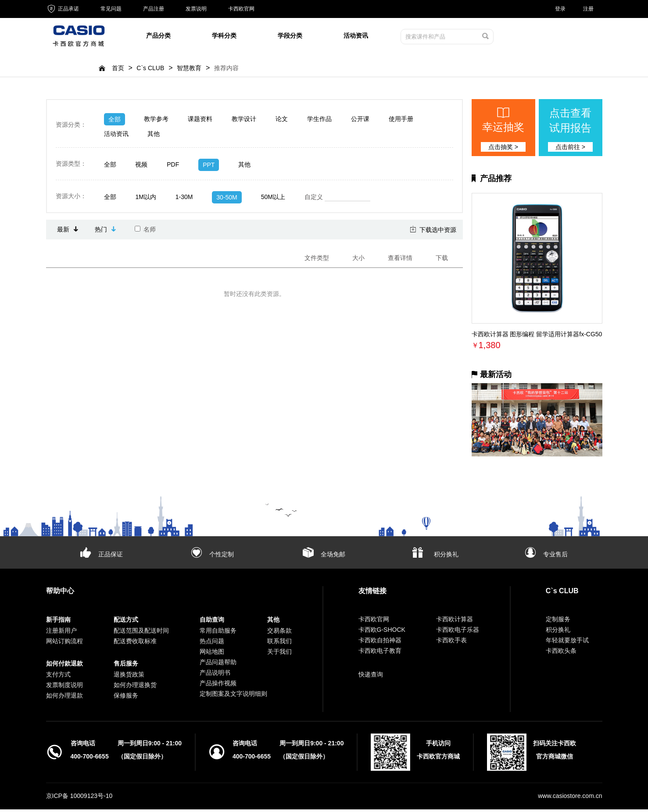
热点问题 (212, 644)
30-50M (227, 200)
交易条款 (279, 633)
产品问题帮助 (218, 665)
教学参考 (156, 121)
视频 (141, 167)
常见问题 (111, 9)
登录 (560, 9)
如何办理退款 (64, 698)
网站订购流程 (64, 644)
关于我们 (279, 654)
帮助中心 (60, 593)
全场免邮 (333, 557)
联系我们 (279, 644)
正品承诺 (63, 9)
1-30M (184, 199)
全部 (115, 122)
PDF (173, 167)
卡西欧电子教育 (380, 653)
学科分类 (224, 37)
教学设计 (244, 121)
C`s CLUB (150, 71)
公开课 (360, 121)
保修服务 (126, 698)
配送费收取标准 (135, 644)
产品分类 (158, 37)
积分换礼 (446, 557)
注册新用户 (61, 633)
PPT (209, 167)
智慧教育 (189, 71)
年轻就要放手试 (567, 643)
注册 (588, 9)
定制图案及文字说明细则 (233, 696)
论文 (282, 121)
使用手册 (401, 121)
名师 (145, 232)
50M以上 (273, 199)
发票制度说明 (64, 687)
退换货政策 (129, 677)
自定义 (337, 200)
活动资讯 (356, 37)
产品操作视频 (218, 686)
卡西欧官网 (241, 9)
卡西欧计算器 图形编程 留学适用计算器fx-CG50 (537, 337)
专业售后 (555, 557)
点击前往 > (570, 150)
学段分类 (290, 37)
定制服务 (558, 622)
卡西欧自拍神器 (380, 643)
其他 (154, 136)
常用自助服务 (218, 633)
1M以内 (145, 199)
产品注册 (154, 9)
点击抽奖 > (503, 150)
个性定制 (222, 557)
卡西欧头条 (561, 653)
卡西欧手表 (451, 643)
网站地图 (212, 654)
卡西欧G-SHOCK (382, 632)
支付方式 (58, 677)
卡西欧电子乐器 (458, 632)
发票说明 (196, 9)
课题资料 (200, 121)
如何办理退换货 (135, 687)
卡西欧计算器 (455, 622)
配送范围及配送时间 (141, 633)
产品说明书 (215, 675)
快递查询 (371, 677)
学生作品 (319, 121)
